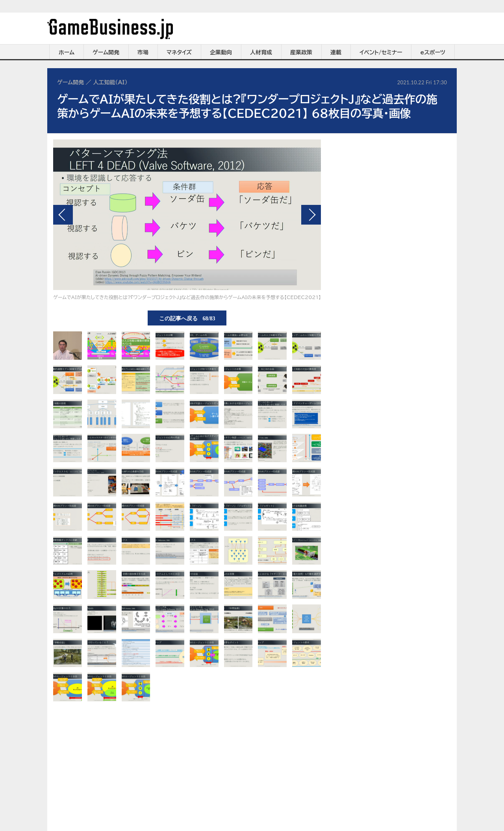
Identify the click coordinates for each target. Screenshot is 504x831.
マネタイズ (179, 52)
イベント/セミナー (381, 52)
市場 (143, 52)
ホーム (67, 52)
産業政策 (301, 52)
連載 (336, 52)
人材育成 (261, 52)
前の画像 (63, 215)
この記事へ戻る (187, 318)
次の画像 (311, 215)
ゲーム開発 (106, 52)
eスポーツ (433, 52)
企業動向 (221, 52)
